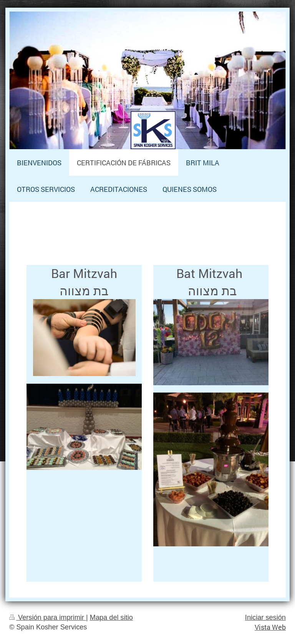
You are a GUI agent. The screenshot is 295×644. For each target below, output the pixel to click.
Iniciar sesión (265, 617)
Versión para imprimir (48, 617)
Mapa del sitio (111, 617)
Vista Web (270, 627)
